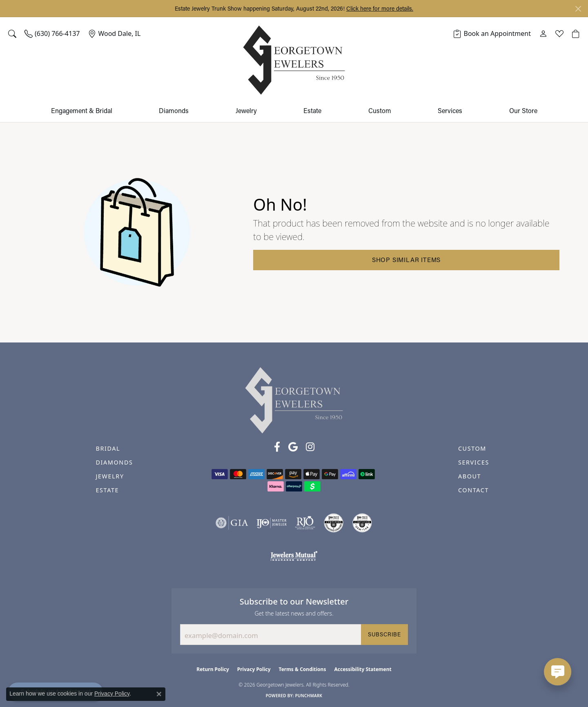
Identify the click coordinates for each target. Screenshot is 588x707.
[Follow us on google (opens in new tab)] (293, 447)
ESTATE (107, 490)
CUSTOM (472, 448)
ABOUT (470, 476)
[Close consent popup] (159, 694)
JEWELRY (110, 476)
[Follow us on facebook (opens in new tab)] (277, 447)
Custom (380, 110)
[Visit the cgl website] (362, 523)
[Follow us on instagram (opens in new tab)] (310, 447)
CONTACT (473, 490)
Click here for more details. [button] (380, 8)
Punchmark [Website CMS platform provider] (309, 696)
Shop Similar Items (406, 260)
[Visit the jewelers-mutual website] (294, 556)
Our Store (523, 110)
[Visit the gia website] (232, 523)
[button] (12, 33)
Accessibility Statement (363, 669)
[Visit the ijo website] (272, 523)
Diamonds (174, 110)
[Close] (578, 9)
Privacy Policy (254, 669)
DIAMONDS (114, 462)
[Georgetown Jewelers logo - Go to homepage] (294, 60)
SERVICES (474, 462)
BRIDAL (108, 448)
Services (450, 110)
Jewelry (246, 110)
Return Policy (213, 669)
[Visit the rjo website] (305, 523)
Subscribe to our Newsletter (294, 601)
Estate (312, 110)
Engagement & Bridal (82, 110)
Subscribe (384, 634)
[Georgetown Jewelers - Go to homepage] (294, 400)
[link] (52, 33)
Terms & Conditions (303, 669)
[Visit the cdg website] (334, 523)
